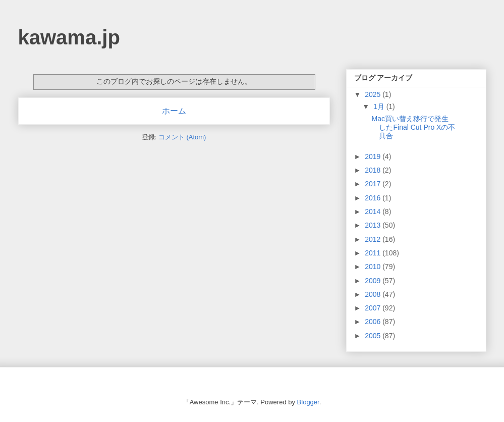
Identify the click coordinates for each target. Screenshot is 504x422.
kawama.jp (69, 37)
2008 (374, 294)
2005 (374, 336)
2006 (374, 322)
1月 (380, 107)
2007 (374, 308)
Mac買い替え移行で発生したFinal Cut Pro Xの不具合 (413, 127)
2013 (374, 225)
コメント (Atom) (182, 137)
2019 (374, 156)
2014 (374, 212)
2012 (374, 239)
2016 (374, 198)
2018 (374, 170)
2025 (374, 94)
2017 (374, 184)
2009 (374, 281)
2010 (374, 267)
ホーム (174, 111)
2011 (374, 253)
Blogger (308, 402)
